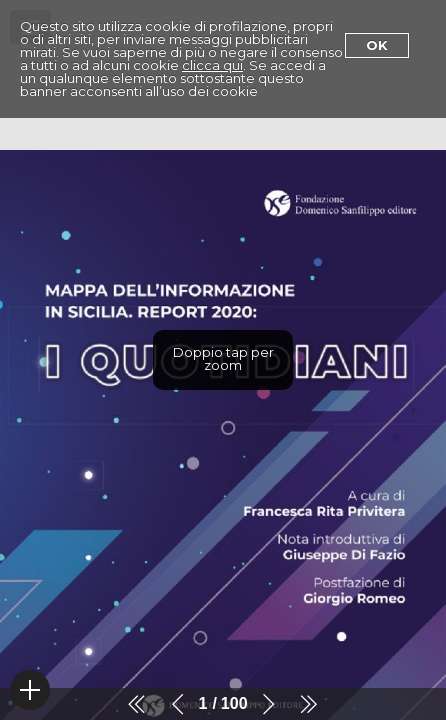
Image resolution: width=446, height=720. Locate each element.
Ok (377, 45)
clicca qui (212, 65)
